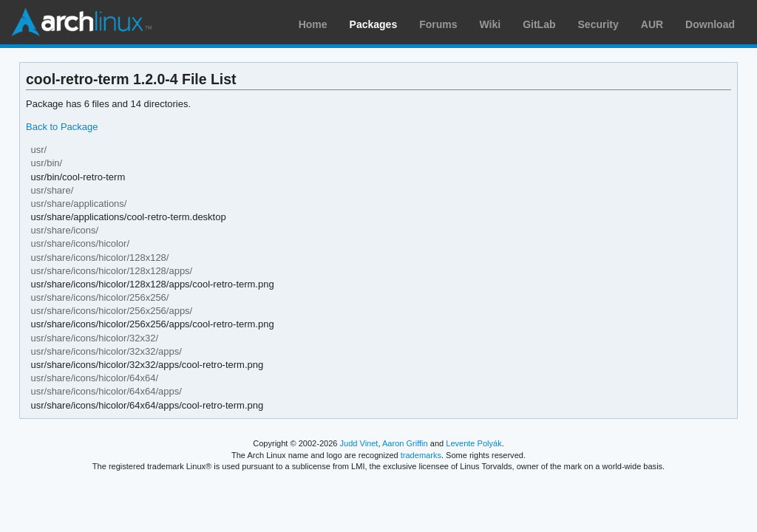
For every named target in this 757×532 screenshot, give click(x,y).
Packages (374, 24)
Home (313, 24)
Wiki (490, 24)
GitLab (539, 24)
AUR (652, 24)
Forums (438, 24)
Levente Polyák (473, 443)
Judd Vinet (359, 443)
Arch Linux (81, 22)
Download (710, 24)
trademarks (421, 455)
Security (598, 24)
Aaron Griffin (405, 443)
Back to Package (62, 127)
